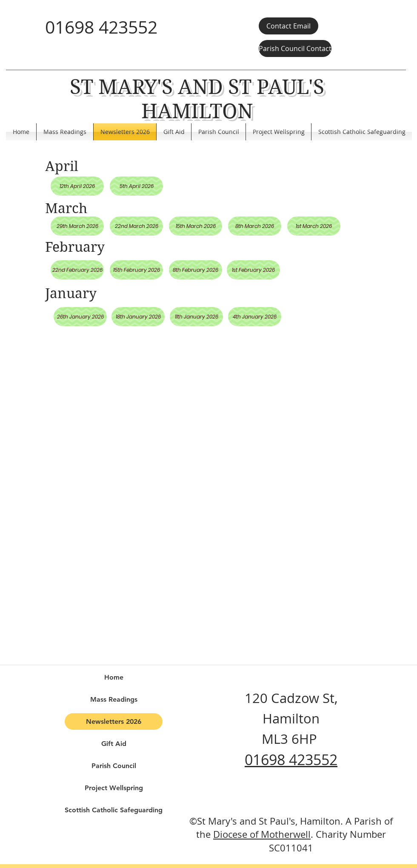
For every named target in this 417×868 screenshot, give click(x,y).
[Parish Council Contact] (295, 48)
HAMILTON (197, 111)
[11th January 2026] (196, 317)
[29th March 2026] (77, 226)
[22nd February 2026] (77, 270)
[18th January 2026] (138, 317)
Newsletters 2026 (114, 721)
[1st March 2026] (314, 226)
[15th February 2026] (136, 270)
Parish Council (114, 766)
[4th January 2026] (255, 317)
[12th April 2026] (77, 186)
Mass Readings (114, 699)
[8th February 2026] (196, 270)
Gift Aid (114, 744)
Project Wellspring (114, 788)
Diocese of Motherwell (262, 834)
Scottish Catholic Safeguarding (114, 810)
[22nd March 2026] (136, 226)
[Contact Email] (288, 26)
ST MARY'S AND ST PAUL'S (197, 87)
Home (114, 677)
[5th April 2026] (136, 186)
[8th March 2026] (255, 226)
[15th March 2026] (196, 226)
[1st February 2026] (253, 270)
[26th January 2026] (80, 317)
